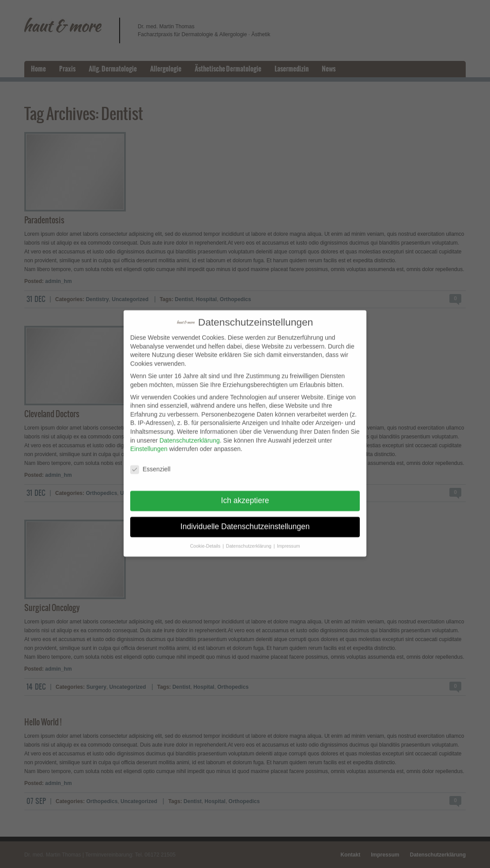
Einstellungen (149, 442)
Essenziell (150, 463)
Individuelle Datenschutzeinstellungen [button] (245, 520)
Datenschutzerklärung (189, 434)
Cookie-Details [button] (206, 540)
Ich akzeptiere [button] (245, 494)
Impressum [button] (288, 540)
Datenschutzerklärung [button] (249, 540)
